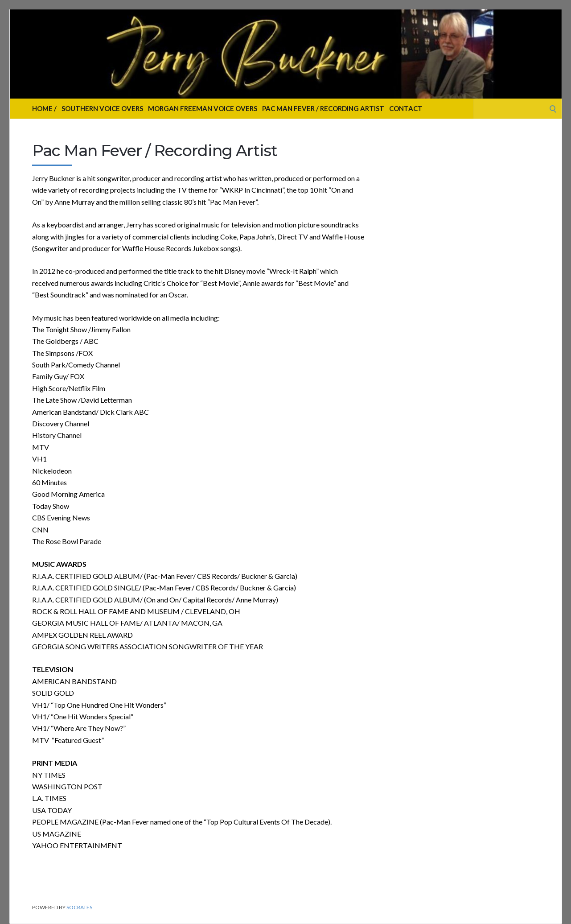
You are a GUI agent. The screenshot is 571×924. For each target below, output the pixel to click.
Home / (44, 108)
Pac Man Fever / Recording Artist (323, 108)
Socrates (79, 907)
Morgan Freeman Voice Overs (203, 108)
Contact (406, 108)
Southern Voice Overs (102, 108)
